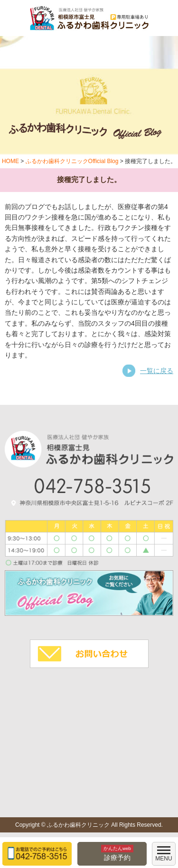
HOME (10, 161)
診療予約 (117, 853)
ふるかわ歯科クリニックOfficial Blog (72, 161)
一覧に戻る (157, 371)
